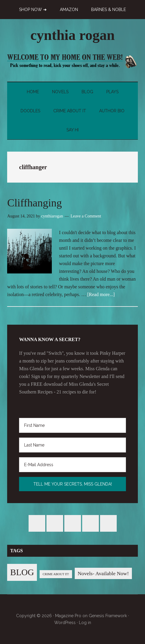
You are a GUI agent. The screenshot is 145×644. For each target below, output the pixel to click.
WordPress (65, 623)
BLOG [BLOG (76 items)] (22, 572)
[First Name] (72, 425)
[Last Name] (72, 445)
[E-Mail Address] (72, 465)
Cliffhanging (34, 203)
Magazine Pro (68, 616)
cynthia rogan (72, 35)
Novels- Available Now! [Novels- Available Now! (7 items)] (103, 573)
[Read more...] (101, 294)
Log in (85, 623)
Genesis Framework (108, 616)
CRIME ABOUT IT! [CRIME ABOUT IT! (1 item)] (56, 574)
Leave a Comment (86, 216)
